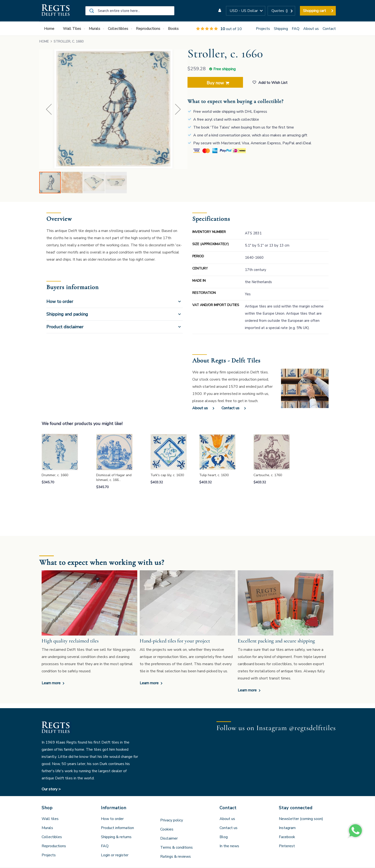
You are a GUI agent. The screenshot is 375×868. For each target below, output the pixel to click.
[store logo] (55, 11)
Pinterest (287, 846)
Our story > (51, 789)
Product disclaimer (65, 327)
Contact (329, 29)
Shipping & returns (116, 837)
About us (311, 29)
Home (44, 41)
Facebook (287, 837)
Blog (224, 837)
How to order (60, 302)
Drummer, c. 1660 (55, 475)
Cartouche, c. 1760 (268, 475)
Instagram (287, 828)
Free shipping (224, 69)
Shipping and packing (67, 314)
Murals (47, 828)
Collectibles (52, 837)
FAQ (296, 29)
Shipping (281, 29)
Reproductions (54, 846)
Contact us (230, 408)
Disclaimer (169, 838)
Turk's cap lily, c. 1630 (167, 475)
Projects (263, 29)
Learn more (52, 683)
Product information (117, 828)
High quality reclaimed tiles (70, 641)
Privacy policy (172, 820)
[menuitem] (50, 29)
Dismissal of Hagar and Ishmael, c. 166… (114, 477)
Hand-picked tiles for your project (175, 641)
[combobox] (130, 11)
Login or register (115, 855)
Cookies (167, 829)
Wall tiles (50, 819)
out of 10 (219, 29)
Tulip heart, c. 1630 (214, 475)
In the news (229, 846)
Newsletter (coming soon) (301, 819)
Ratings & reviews (176, 857)
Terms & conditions (176, 847)
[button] (246, 11)
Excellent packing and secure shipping (276, 641)
